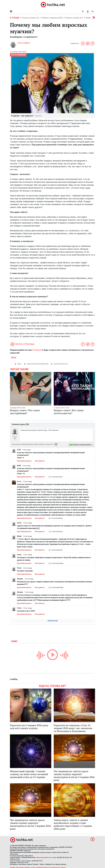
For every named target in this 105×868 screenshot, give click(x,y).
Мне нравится (40, 461)
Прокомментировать (24, 461)
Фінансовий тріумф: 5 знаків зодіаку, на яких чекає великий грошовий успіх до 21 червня (29, 774)
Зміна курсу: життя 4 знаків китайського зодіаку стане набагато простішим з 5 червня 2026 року (73, 824)
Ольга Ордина (24, 43)
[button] (88, 11)
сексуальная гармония (38, 364)
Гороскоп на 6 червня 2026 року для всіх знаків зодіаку (29, 727)
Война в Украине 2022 (52, 18)
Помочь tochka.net (31, 18)
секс (19, 364)
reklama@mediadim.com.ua (44, 858)
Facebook (37, 350)
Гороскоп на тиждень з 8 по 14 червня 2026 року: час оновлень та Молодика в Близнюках (73, 728)
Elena (19, 481)
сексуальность (61, 364)
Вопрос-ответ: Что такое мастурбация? (25, 412)
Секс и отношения (18, 55)
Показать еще (53, 621)
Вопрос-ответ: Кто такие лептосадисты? (69, 412)
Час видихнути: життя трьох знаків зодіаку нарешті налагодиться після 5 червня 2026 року (74, 776)
